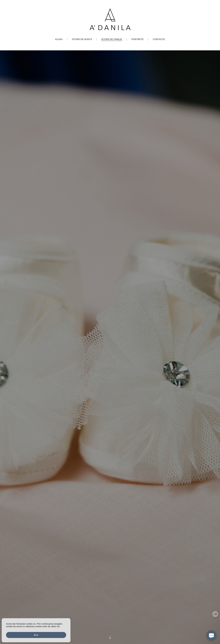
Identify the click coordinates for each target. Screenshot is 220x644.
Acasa (59, 39)
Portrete (138, 39)
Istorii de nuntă (82, 39)
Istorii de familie (112, 39)
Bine (36, 635)
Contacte (159, 39)
